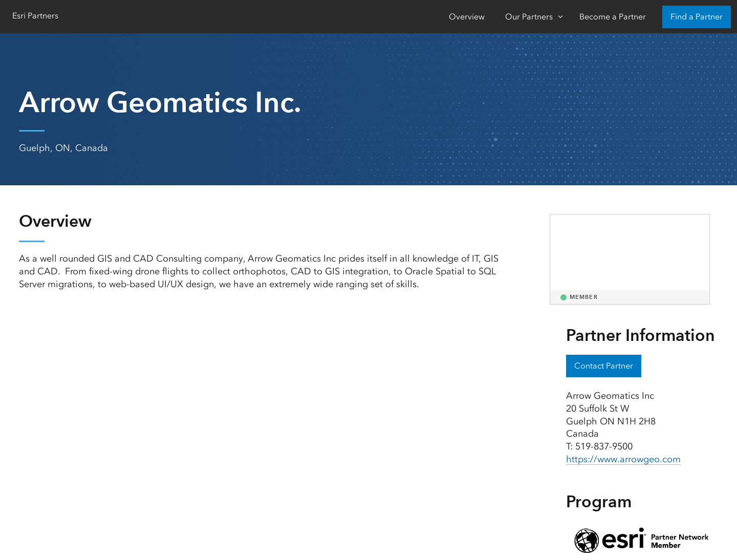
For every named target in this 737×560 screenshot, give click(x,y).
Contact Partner (604, 366)
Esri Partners (35, 16)
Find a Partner (697, 17)
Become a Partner (613, 17)
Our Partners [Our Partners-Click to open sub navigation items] (529, 17)
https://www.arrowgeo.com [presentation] (623, 459)
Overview (467, 17)
